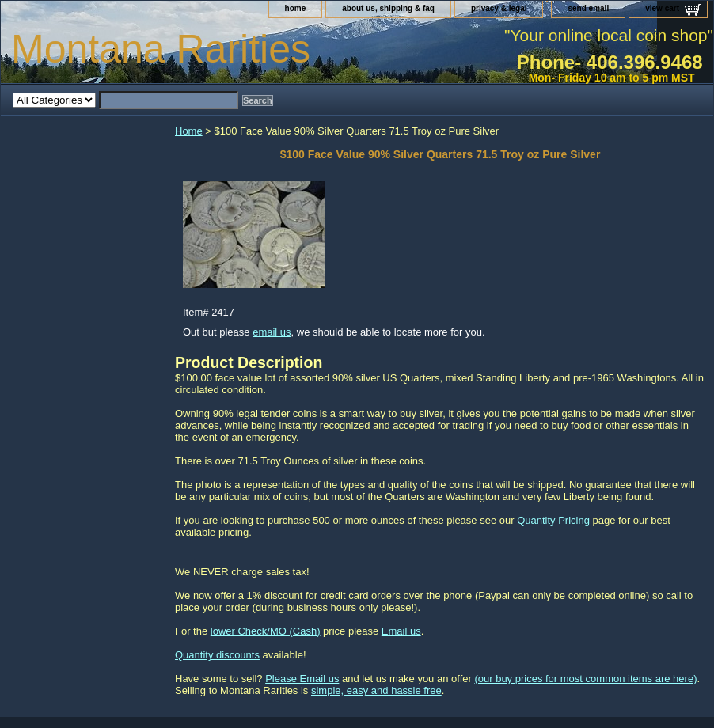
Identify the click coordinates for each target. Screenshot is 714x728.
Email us (401, 631)
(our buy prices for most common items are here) (585, 679)
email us (272, 332)
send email (588, 8)
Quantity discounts (217, 655)
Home (189, 131)
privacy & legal (499, 8)
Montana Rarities (161, 49)
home (296, 8)
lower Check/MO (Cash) (266, 631)
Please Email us (302, 679)
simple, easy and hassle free (376, 690)
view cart (662, 8)
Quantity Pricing (553, 520)
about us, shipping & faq (388, 8)
